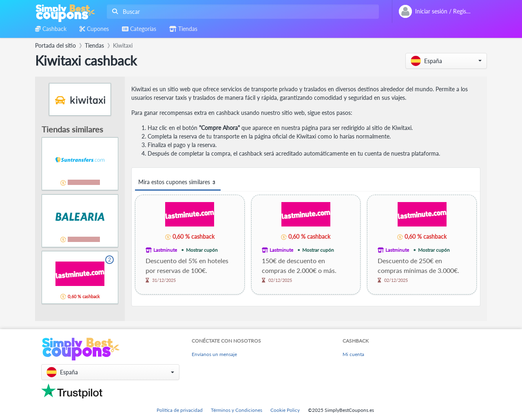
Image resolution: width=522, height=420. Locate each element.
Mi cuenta (353, 354)
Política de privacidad (180, 410)
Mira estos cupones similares (178, 182)
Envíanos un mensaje (214, 354)
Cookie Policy (285, 410)
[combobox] (241, 12)
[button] (446, 61)
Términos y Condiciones (237, 410)
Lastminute (165, 250)
